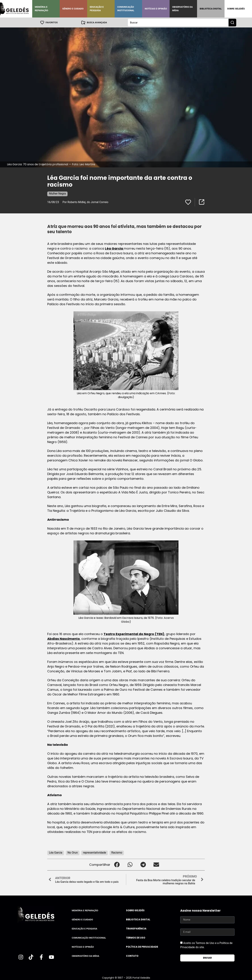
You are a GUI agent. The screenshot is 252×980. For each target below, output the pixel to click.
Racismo (117, 852)
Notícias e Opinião (156, 9)
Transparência (136, 928)
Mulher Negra (57, 193)
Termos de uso (136, 938)
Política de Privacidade (142, 947)
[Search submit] (232, 22)
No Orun (73, 852)
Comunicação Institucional (126, 9)
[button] (117, 864)
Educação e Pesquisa (97, 9)
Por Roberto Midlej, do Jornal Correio (85, 202)
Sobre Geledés (236, 9)
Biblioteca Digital (211, 9)
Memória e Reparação (41, 9)
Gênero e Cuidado (73, 9)
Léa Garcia (114, 248)
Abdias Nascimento (64, 638)
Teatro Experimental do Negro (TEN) (134, 634)
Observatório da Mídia (182, 9)
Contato (132, 956)
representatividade (94, 852)
